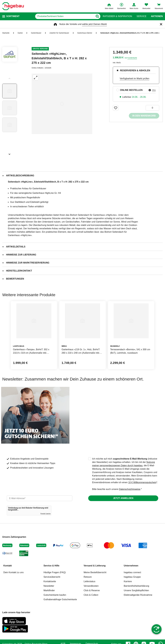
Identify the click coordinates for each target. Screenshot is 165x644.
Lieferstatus (90, 581)
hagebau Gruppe (132, 577)
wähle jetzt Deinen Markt (94, 24)
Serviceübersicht (52, 577)
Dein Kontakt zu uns (13, 572)
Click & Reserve (92, 590)
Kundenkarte (132, 58)
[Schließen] (161, 24)
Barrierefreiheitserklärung (136, 586)
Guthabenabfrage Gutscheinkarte (60, 599)
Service (141, 16)
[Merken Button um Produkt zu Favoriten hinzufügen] (116, 108)
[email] (40, 498)
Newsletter (49, 586)
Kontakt (8, 566)
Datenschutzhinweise (130, 489)
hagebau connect (132, 572)
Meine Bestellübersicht (95, 572)
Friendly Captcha (45, 514)
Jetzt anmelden (123, 498)
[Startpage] (13, 6)
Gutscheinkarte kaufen (55, 595)
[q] (65, 16)
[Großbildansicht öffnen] (62, 104)
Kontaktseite (50, 581)
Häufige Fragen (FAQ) (55, 572)
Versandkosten (91, 586)
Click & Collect (91, 595)
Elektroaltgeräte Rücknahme (138, 595)
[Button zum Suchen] (97, 16)
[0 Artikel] (152, 108)
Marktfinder (49, 590)
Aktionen (157, 16)
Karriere (128, 581)
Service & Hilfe (51, 566)
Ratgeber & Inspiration (117, 16)
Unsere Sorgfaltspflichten (136, 590)
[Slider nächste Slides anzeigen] (10, 153)
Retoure (88, 577)
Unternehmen (131, 566)
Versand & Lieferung (95, 566)
